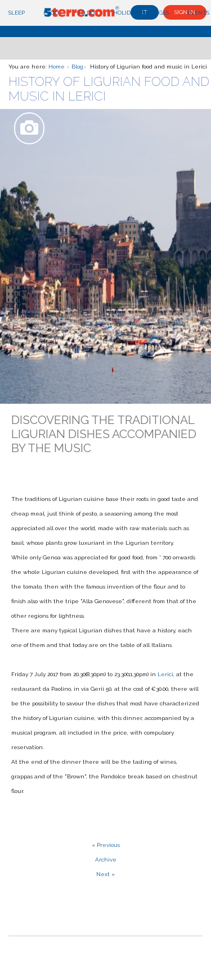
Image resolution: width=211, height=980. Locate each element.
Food (51, 13)
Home (57, 67)
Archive (106, 860)
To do (86, 13)
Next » (105, 874)
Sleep (17, 13)
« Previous (106, 845)
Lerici (165, 674)
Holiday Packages (141, 13)
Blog (77, 67)
